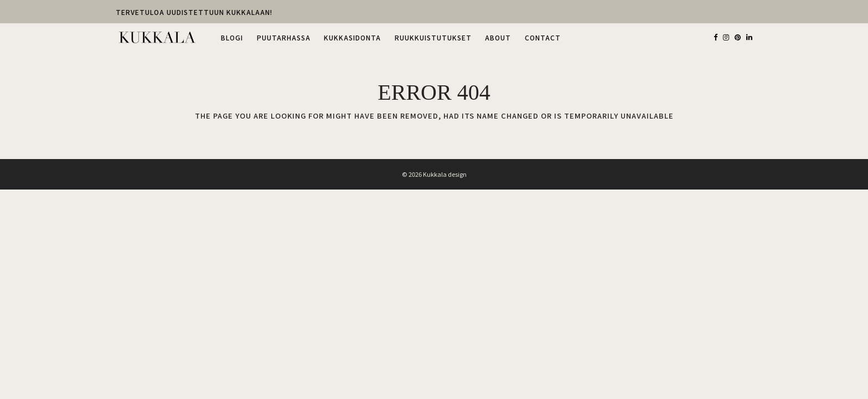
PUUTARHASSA (284, 37)
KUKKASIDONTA (352, 37)
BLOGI (232, 37)
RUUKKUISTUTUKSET (433, 37)
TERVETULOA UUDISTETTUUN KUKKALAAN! (194, 12)
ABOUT (498, 37)
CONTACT (543, 37)
